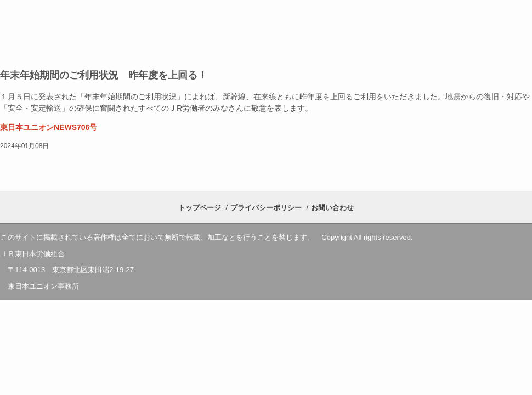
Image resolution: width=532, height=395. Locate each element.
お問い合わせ (332, 208)
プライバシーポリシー (266, 208)
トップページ (200, 208)
